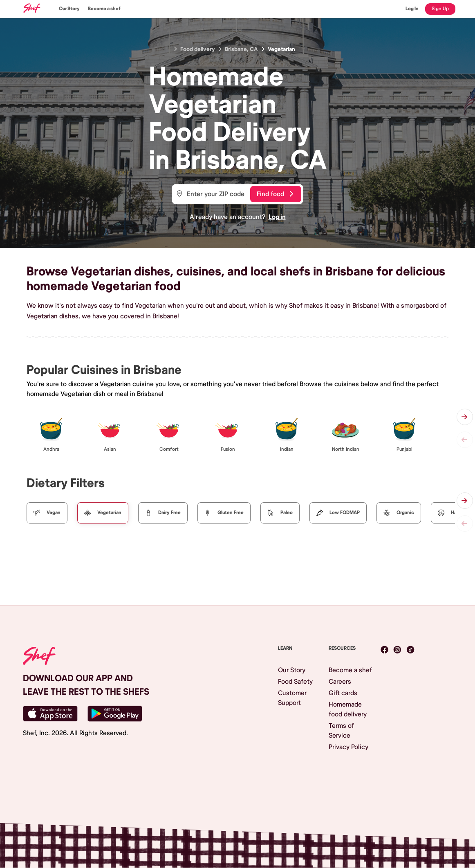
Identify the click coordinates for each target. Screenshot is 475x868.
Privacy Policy (348, 747)
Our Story (69, 9)
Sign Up (440, 9)
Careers (340, 682)
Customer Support (292, 698)
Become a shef (104, 9)
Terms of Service (341, 731)
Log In (412, 9)
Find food (275, 194)
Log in (277, 217)
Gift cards (343, 693)
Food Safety (295, 682)
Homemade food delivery (348, 709)
